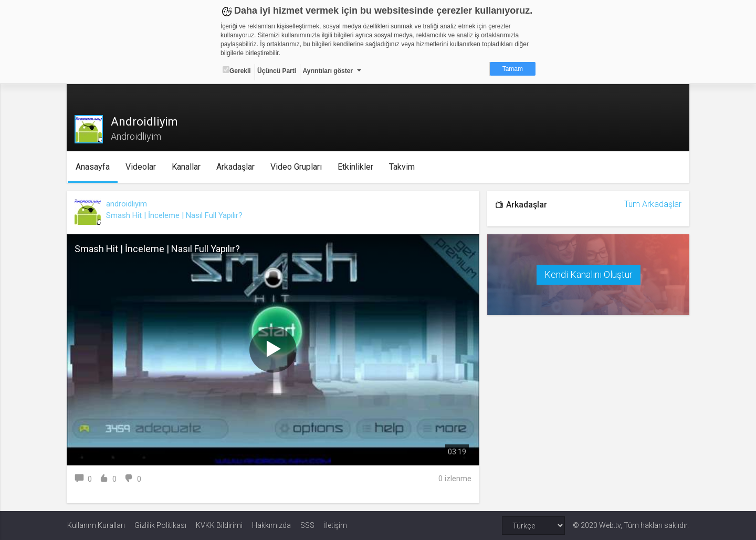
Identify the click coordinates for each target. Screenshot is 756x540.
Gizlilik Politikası (160, 525)
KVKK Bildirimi (219, 525)
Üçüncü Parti (277, 71)
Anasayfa (93, 167)
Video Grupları (297, 167)
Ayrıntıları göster (328, 71)
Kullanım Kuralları (96, 525)
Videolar (141, 167)
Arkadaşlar (236, 167)
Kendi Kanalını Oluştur (588, 274)
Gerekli (237, 70)
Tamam (513, 69)
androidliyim (127, 204)
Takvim (402, 167)
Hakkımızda (271, 525)
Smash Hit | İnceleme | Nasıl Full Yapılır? (175, 215)
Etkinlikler (356, 167)
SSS (307, 525)
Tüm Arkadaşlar (652, 204)
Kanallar (187, 167)
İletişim (335, 525)
